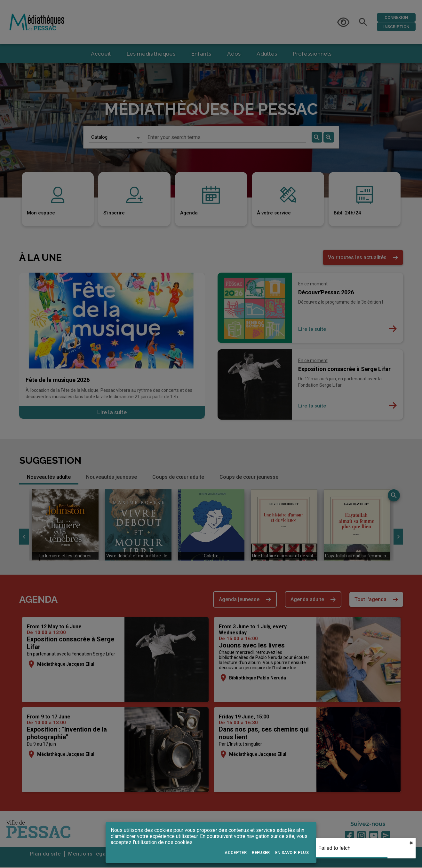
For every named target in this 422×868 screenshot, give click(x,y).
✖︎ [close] (411, 843)
